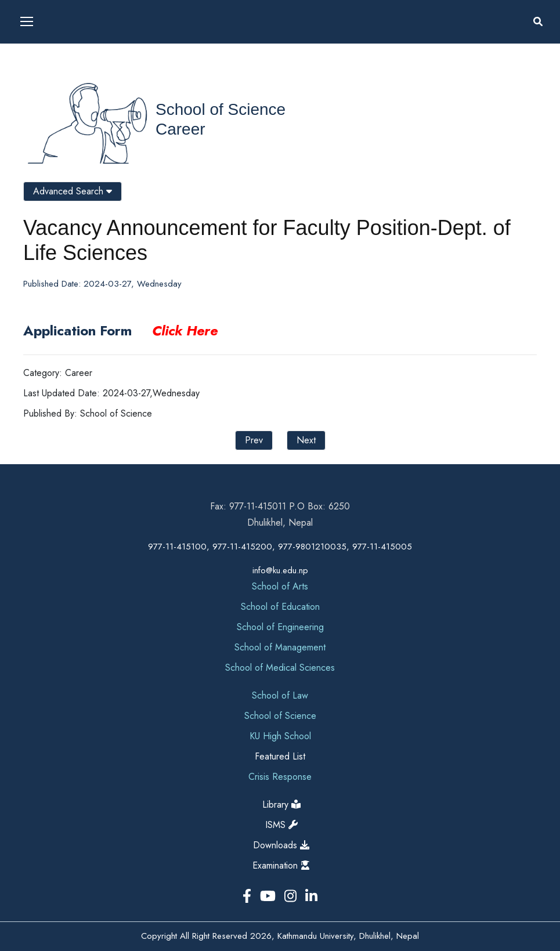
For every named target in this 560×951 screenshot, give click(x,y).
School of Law (280, 695)
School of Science (221, 109)
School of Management (280, 647)
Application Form (120, 330)
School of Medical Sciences (280, 668)
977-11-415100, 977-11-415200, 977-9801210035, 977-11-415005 (280, 547)
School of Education (280, 607)
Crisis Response (280, 777)
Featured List (280, 756)
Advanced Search (73, 191)
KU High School (280, 736)
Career (180, 129)
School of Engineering (280, 627)
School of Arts (280, 586)
